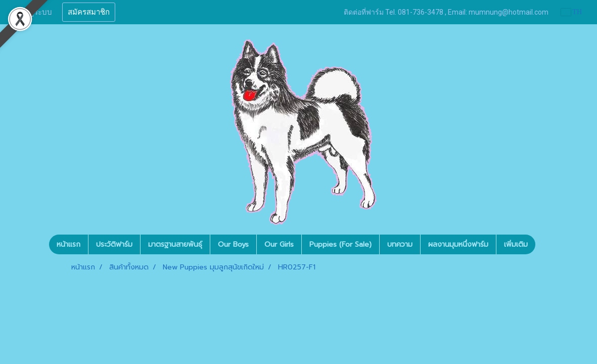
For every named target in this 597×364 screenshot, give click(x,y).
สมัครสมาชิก (89, 12)
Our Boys (233, 244)
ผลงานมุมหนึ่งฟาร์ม (458, 244)
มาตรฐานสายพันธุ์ (175, 244)
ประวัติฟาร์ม (114, 244)
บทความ (400, 244)
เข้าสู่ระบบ (35, 12)
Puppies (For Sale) (340, 244)
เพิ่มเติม (516, 244)
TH (571, 12)
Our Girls (279, 244)
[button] (544, 245)
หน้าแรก (68, 244)
